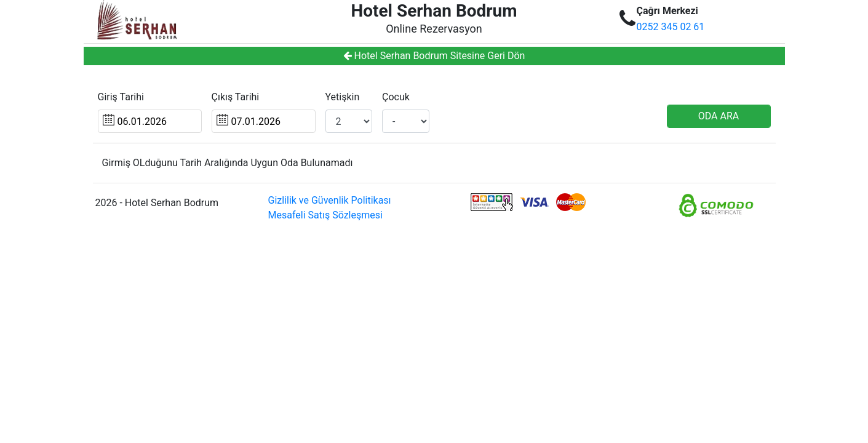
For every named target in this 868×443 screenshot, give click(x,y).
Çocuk (396, 97)
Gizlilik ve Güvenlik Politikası (330, 200)
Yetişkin (343, 97)
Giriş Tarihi (121, 97)
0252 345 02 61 (671, 27)
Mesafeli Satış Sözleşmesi (325, 215)
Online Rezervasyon (434, 29)
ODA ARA (719, 116)
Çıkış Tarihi (236, 97)
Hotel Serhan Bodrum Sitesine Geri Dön (434, 56)
